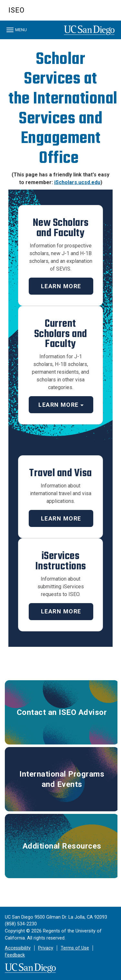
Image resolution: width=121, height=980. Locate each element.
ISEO (16, 10)
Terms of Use (75, 948)
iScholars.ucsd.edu (77, 182)
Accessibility (18, 948)
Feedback (15, 955)
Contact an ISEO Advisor (62, 712)
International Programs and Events (62, 779)
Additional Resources (62, 846)
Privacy (46, 948)
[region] (60, 41)
